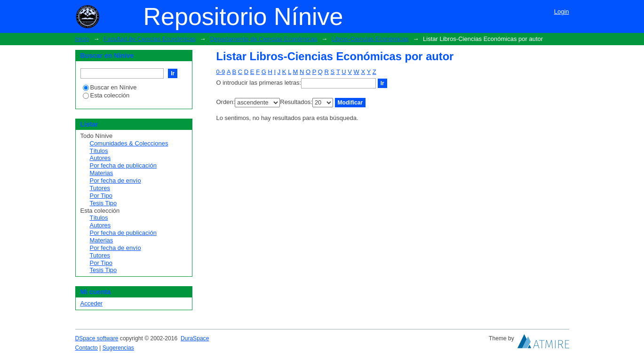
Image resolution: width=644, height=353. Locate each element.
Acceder (92, 303)
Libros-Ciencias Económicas (370, 39)
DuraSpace (195, 338)
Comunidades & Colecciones (129, 143)
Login (562, 12)
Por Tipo (101, 196)
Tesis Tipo (103, 203)
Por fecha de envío (115, 181)
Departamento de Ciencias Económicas (263, 39)
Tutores (100, 188)
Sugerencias (118, 348)
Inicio (82, 39)
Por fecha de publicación (123, 165)
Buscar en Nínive (110, 87)
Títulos (99, 151)
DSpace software (97, 338)
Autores (100, 158)
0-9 (221, 72)
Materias (102, 173)
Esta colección (106, 95)
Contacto (87, 348)
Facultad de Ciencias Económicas (150, 39)
